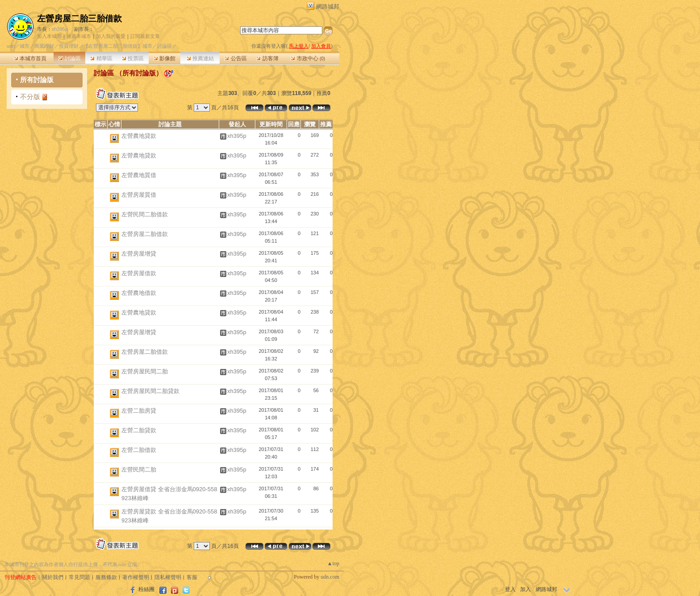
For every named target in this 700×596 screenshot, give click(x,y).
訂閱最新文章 (145, 36)
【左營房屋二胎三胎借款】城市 (118, 46)
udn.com (330, 577)
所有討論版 (37, 80)
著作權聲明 (136, 577)
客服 (192, 577)
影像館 (165, 58)
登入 (510, 589)
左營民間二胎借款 (145, 214)
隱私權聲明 (168, 577)
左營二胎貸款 (139, 430)
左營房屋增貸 (139, 254)
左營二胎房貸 (139, 411)
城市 (25, 46)
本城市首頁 (30, 58)
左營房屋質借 (139, 195)
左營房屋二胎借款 (145, 234)
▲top (333, 563)
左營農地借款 (139, 293)
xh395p (60, 29)
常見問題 (79, 577)
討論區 (69, 58)
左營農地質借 (139, 175)
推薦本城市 (79, 36)
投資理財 (69, 46)
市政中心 (308, 58)
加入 (525, 589)
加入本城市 (49, 36)
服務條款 (106, 577)
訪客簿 (267, 58)
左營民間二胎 (139, 470)
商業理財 (44, 46)
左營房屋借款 (139, 273)
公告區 (235, 58)
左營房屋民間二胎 (145, 371)
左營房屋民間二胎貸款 (150, 391)
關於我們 (53, 577)
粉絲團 (146, 589)
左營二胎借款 (139, 450)
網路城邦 (328, 6)
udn (11, 46)
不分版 (30, 97)
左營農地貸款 (139, 136)
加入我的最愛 (111, 36)
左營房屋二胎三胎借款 (79, 19)
